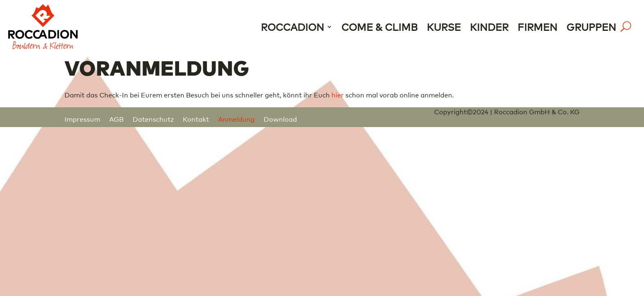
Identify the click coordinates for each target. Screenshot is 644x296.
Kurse (444, 27)
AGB (116, 119)
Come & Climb (379, 27)
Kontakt (196, 119)
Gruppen (591, 27)
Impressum (82, 119)
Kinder (489, 27)
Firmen (537, 27)
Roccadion (292, 27)
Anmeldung (236, 119)
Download (280, 119)
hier (338, 95)
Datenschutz (153, 119)
